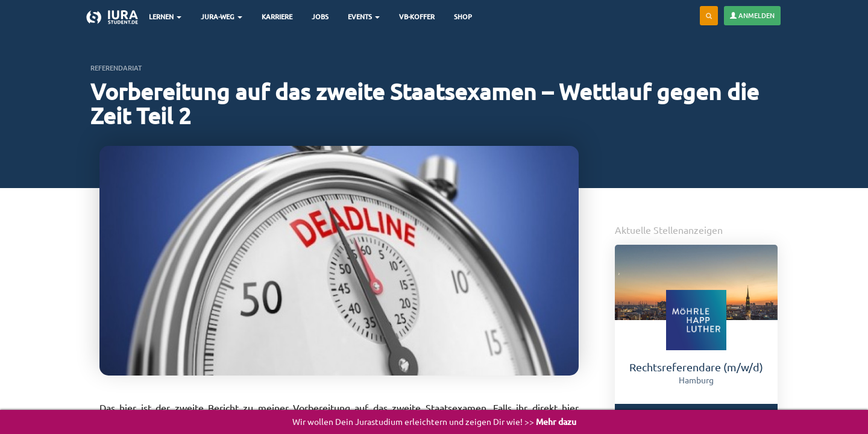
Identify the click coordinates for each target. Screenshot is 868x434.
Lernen (172, 17)
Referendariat (116, 68)
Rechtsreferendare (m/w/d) (696, 367)
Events (370, 17)
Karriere (284, 17)
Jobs (327, 17)
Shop (470, 17)
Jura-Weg (228, 17)
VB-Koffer (423, 17)
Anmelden (752, 15)
